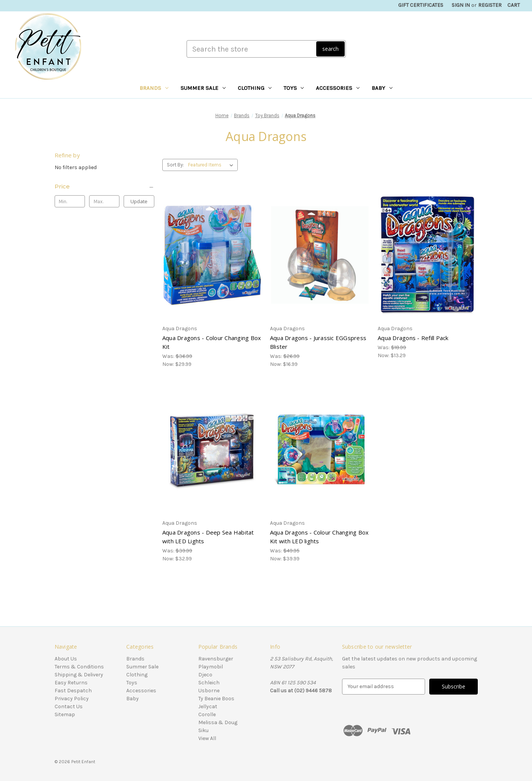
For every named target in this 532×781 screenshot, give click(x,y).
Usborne (209, 691)
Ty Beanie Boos (216, 699)
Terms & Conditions (79, 667)
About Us (66, 659)
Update (139, 201)
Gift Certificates (421, 5)
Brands (154, 88)
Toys (294, 88)
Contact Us (69, 707)
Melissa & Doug (218, 722)
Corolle (207, 714)
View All (207, 738)
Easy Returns (71, 683)
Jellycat (208, 707)
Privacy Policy (72, 699)
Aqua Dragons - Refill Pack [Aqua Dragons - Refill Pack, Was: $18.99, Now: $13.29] (413, 338)
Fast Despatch (73, 691)
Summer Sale (203, 88)
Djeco (205, 675)
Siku (203, 730)
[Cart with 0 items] (514, 5)
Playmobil (211, 667)
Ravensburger (216, 659)
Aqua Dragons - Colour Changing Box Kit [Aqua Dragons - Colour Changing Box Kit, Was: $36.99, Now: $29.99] (212, 342)
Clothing (255, 88)
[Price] (104, 187)
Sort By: (175, 165)
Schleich (209, 683)
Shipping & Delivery (79, 675)
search (330, 49)
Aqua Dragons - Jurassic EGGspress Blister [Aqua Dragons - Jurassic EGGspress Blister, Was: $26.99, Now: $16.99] (318, 342)
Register (490, 5)
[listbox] (212, 165)
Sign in (461, 5)
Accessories (338, 88)
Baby (382, 88)
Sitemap (65, 714)
